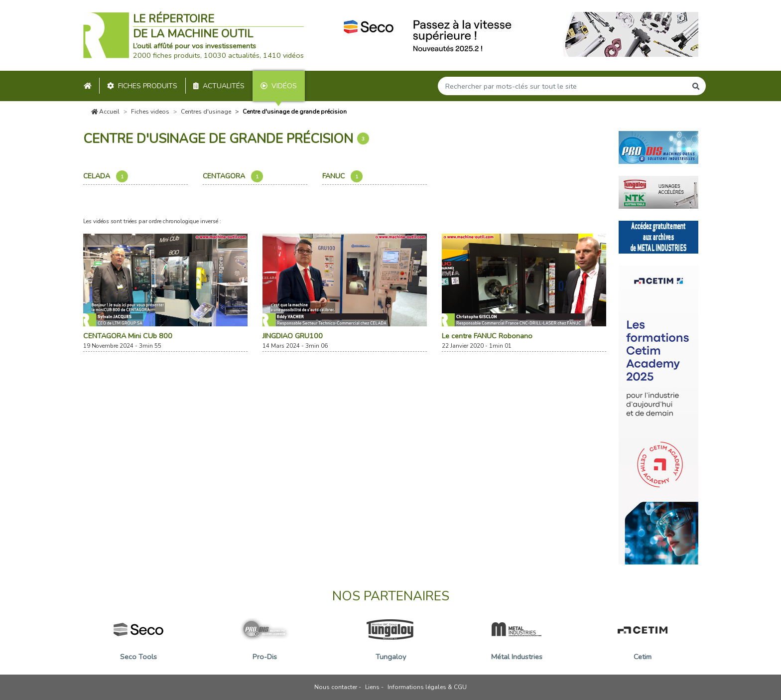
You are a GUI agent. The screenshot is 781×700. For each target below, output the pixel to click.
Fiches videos (150, 112)
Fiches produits (142, 86)
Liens (372, 687)
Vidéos (279, 86)
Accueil (106, 112)
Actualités (219, 86)
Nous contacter (336, 687)
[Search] (562, 86)
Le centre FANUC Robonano (487, 336)
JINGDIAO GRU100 (293, 336)
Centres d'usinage (206, 112)
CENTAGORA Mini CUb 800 (128, 336)
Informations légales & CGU (427, 687)
